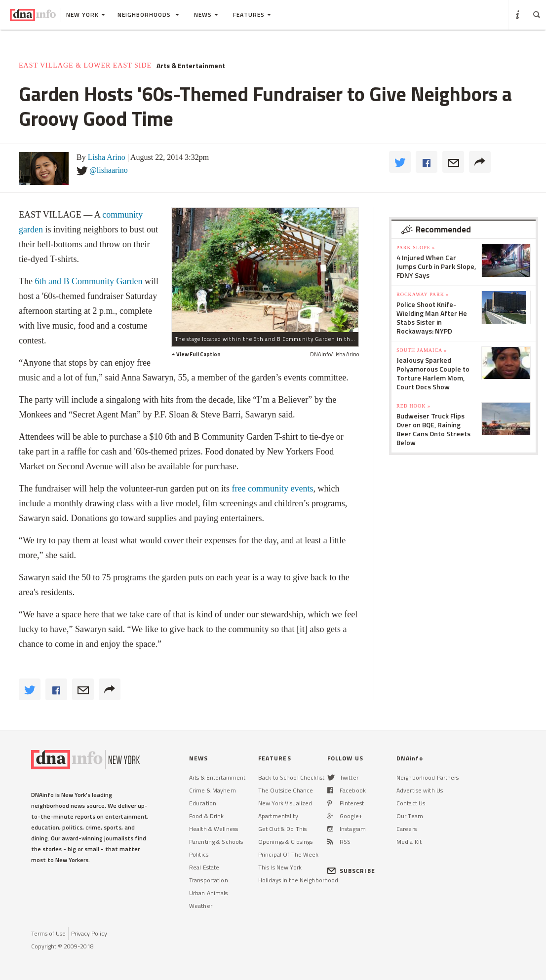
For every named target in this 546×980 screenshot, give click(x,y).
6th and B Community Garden (88, 281)
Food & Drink (206, 816)
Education (203, 803)
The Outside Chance (286, 790)
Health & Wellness (214, 829)
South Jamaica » (422, 350)
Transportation (209, 880)
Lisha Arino (107, 157)
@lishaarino (109, 170)
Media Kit (409, 842)
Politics (199, 854)
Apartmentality (278, 816)
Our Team (410, 816)
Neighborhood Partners (428, 777)
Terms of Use (48, 933)
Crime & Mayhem (213, 790)
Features (252, 15)
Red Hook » (413, 406)
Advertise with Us (420, 790)
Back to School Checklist (291, 777)
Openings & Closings (285, 842)
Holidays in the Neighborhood (298, 880)
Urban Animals (209, 893)
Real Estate (204, 867)
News (206, 15)
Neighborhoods (148, 15)
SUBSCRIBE (351, 871)
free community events (273, 489)
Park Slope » (416, 247)
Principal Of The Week (289, 854)
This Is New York (280, 867)
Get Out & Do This (282, 829)
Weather (201, 906)
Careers (407, 829)
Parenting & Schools (216, 842)
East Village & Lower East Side (85, 65)
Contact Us (411, 803)
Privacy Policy (89, 933)
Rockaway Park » (423, 294)
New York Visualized (285, 803)
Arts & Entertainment (191, 66)
